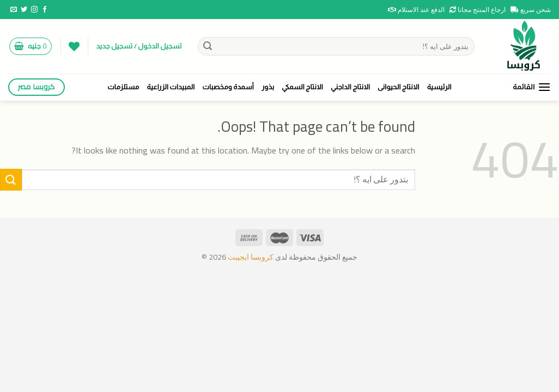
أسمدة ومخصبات (228, 87)
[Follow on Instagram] (34, 10)
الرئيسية (439, 87)
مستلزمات (123, 87)
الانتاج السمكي (302, 87)
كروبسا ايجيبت (250, 257)
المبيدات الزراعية (171, 87)
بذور (268, 87)
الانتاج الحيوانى (399, 87)
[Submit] (208, 46)
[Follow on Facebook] (45, 10)
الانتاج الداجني (350, 87)
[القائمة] (532, 87)
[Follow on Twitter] (24, 10)
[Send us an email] (14, 10)
